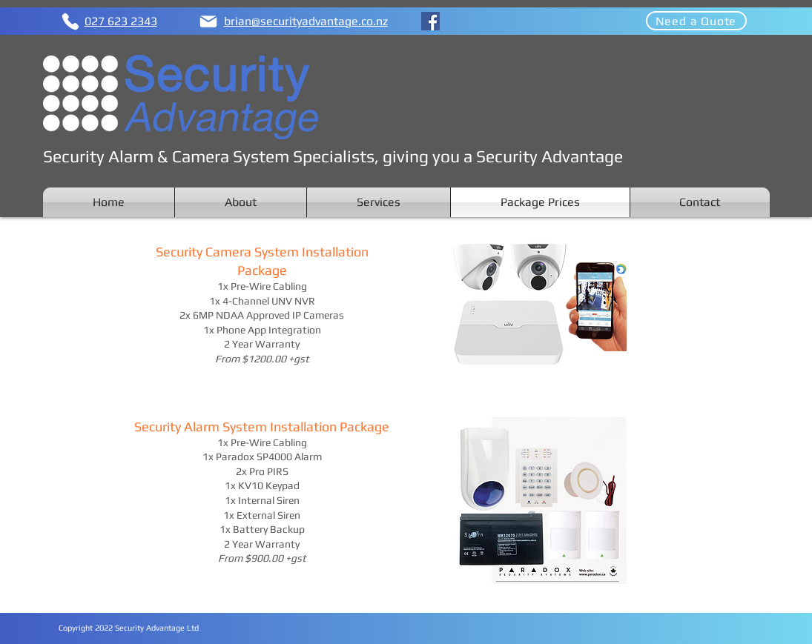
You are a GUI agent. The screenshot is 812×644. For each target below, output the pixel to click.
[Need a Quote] (696, 21)
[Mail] (208, 21)
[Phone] (70, 21)
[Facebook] (430, 21)
